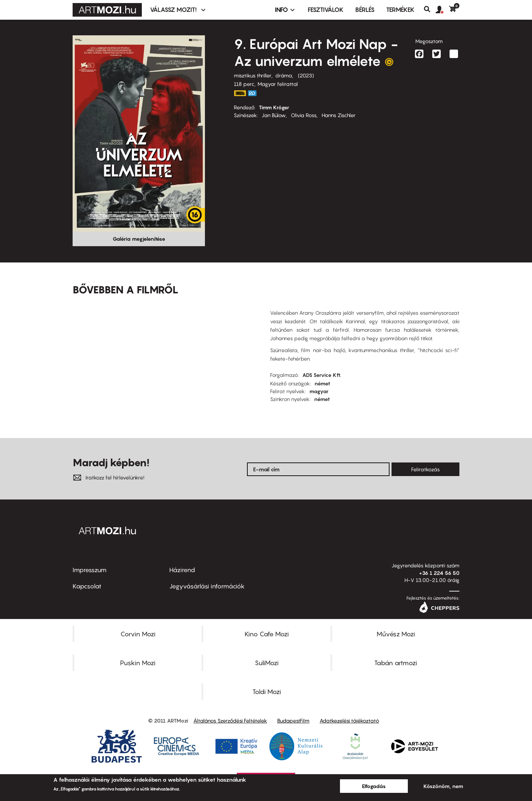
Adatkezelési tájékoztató (349, 721)
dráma (284, 75)
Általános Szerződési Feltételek (230, 721)
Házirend (182, 570)
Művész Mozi (396, 634)
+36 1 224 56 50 (439, 573)
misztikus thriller (253, 75)
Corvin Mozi (138, 634)
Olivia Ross (304, 115)
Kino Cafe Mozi (267, 634)
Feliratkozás (425, 469)
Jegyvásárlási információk (207, 586)
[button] (442, 10)
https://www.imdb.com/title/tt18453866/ (240, 93)
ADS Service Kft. (322, 375)
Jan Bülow (274, 115)
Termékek (400, 10)
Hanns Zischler (339, 115)
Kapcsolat (87, 586)
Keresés (430, 9)
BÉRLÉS (365, 10)
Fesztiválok (326, 10)
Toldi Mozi (267, 692)
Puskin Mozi (138, 663)
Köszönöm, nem (443, 786)
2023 (306, 75)
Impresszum (90, 570)
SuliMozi (267, 663)
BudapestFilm (293, 721)
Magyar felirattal (278, 84)
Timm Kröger (274, 107)
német (322, 383)
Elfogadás (374, 786)
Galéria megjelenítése (139, 239)
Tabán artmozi (396, 663)
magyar (319, 391)
